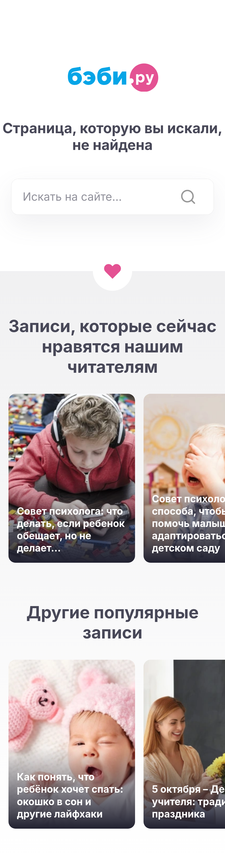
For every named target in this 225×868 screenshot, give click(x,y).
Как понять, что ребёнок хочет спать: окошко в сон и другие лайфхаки (70, 795)
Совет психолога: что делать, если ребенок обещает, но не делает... (71, 530)
